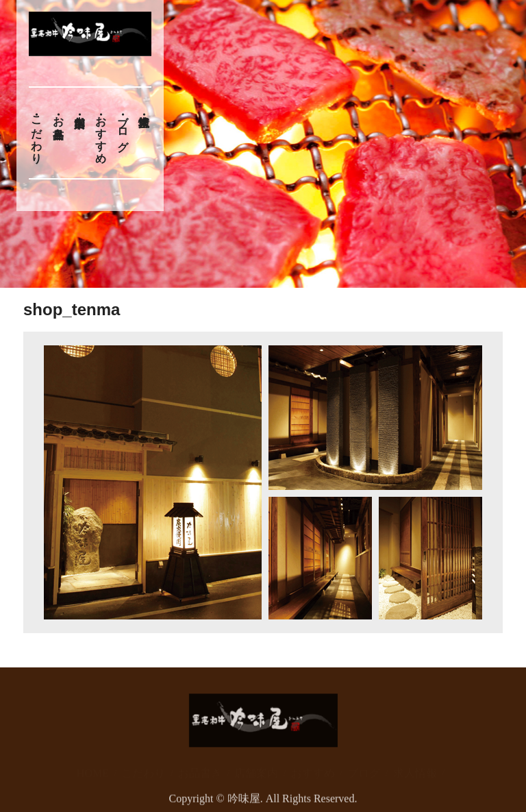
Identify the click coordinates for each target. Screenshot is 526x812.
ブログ (123, 127)
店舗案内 (256, 766)
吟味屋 (244, 803)
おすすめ (101, 133)
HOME (93, 766)
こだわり (37, 133)
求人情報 (415, 766)
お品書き (59, 121)
